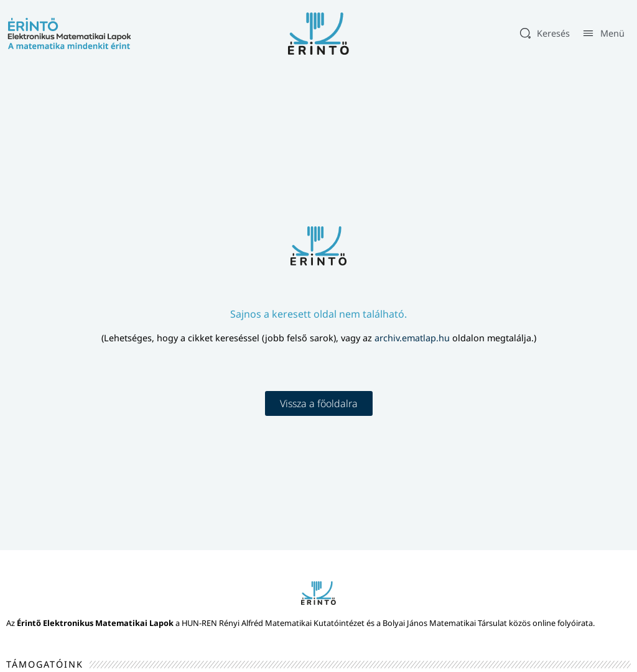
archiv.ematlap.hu (413, 338)
